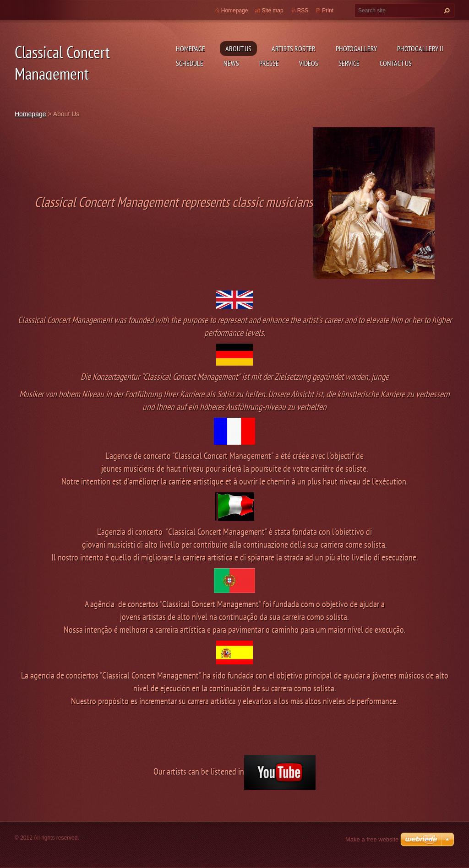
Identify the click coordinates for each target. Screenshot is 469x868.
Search (446, 11)
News (231, 63)
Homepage (191, 49)
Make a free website (372, 839)
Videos (309, 63)
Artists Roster (294, 49)
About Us (238, 49)
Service (349, 63)
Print (328, 11)
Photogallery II (420, 49)
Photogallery (356, 49)
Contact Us (396, 63)
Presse (269, 63)
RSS (303, 11)
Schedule (190, 63)
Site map (272, 11)
